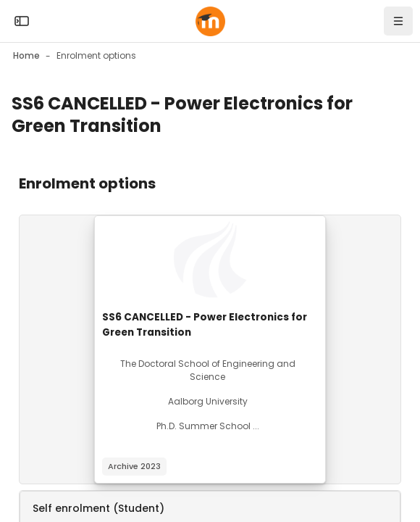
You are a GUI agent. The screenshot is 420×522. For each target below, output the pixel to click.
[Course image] (210, 260)
